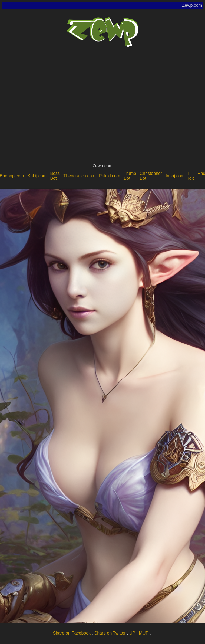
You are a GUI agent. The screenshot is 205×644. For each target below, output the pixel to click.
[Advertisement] (51, 109)
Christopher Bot (151, 176)
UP (132, 633)
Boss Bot (55, 176)
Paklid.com (110, 176)
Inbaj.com (175, 176)
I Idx (191, 176)
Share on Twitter (110, 633)
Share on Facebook (72, 633)
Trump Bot (130, 176)
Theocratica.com (79, 176)
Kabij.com (37, 176)
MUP (144, 633)
